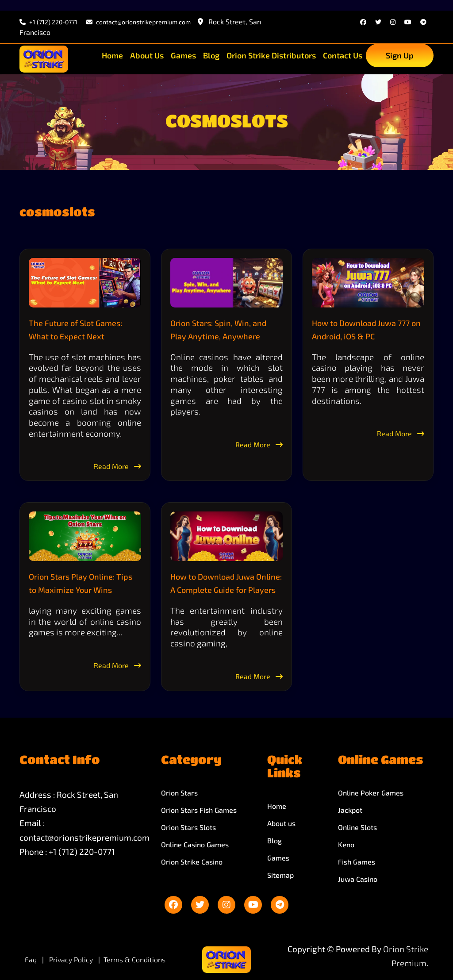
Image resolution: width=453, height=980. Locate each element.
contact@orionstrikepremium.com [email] (138, 22)
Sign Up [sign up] (400, 55)
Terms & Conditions (134, 959)
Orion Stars (179, 793)
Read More (117, 466)
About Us (147, 55)
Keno (346, 844)
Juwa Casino (358, 879)
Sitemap (280, 875)
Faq (31, 959)
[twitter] (378, 22)
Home (112, 55)
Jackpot (350, 810)
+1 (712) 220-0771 (48, 22)
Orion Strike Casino (192, 862)
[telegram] (423, 22)
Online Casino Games (195, 844)
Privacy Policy (72, 959)
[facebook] (363, 22)
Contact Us (343, 55)
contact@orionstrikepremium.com (84, 837)
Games (183, 55)
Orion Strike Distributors (271, 55)
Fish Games (357, 862)
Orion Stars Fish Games (199, 810)
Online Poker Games (371, 793)
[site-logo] (44, 59)
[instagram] (393, 22)
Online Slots (357, 827)
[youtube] (408, 22)
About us (281, 823)
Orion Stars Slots (188, 827)
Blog (211, 55)
